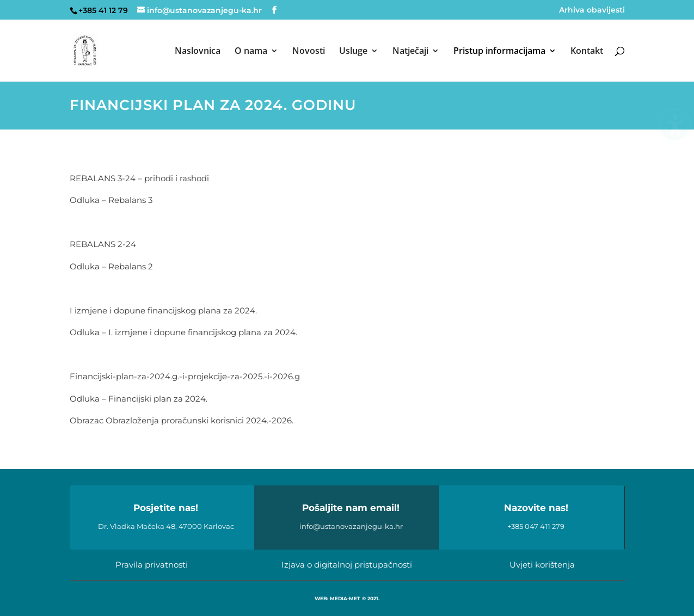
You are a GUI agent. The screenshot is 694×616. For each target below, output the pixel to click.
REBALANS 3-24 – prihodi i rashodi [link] (139, 178)
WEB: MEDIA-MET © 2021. (347, 598)
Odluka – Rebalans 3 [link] (111, 200)
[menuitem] (198, 64)
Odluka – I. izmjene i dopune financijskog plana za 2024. (183, 332)
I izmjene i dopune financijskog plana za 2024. (164, 310)
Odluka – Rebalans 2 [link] (111, 266)
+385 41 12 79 (103, 10)
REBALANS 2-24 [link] (103, 244)
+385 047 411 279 (536, 526)
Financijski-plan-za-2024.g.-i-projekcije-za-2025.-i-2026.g (185, 376)
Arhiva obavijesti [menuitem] (592, 10)
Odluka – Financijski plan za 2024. (139, 399)
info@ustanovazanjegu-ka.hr (351, 526)
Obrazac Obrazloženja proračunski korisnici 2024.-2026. (182, 420)
